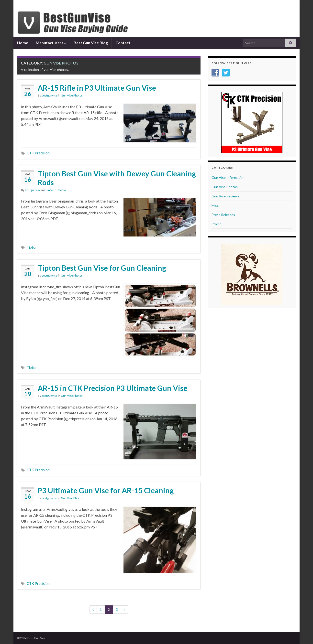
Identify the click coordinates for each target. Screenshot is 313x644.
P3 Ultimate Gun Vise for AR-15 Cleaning (106, 490)
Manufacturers (51, 43)
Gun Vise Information (228, 177)
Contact (123, 43)
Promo (217, 224)
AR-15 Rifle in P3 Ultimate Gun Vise (97, 88)
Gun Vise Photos (72, 95)
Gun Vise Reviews (225, 196)
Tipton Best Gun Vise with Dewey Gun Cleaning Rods (117, 178)
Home (23, 43)
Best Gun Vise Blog (91, 43)
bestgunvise (50, 95)
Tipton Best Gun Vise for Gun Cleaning (102, 268)
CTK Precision (38, 153)
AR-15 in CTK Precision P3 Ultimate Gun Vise (112, 388)
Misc (215, 205)
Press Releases (223, 215)
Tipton (32, 247)
